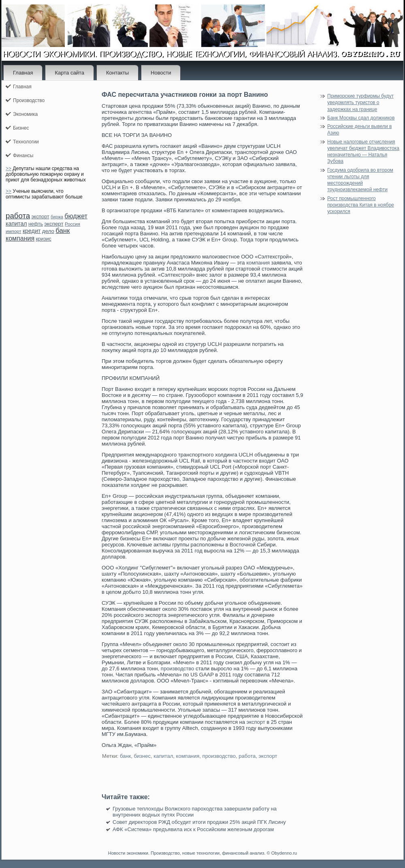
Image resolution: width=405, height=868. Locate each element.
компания (20, 238)
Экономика (25, 114)
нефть (36, 224)
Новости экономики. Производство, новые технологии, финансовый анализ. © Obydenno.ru (202, 853)
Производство (29, 100)
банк (63, 231)
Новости (161, 73)
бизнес (142, 756)
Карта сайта (69, 73)
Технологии (26, 142)
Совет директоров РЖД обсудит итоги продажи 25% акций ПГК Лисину (199, 822)
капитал (16, 224)
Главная (23, 73)
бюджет (76, 216)
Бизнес (21, 128)
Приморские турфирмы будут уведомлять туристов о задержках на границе (360, 103)
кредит (32, 231)
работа (18, 216)
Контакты (117, 73)
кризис (43, 239)
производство (177, 669)
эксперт (54, 224)
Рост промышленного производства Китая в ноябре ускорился (361, 205)
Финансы (23, 156)
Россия (72, 224)
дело (48, 231)
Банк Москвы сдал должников (361, 118)
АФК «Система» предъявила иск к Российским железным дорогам (193, 829)
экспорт (40, 217)
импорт (14, 231)
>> (9, 168)
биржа (57, 217)
